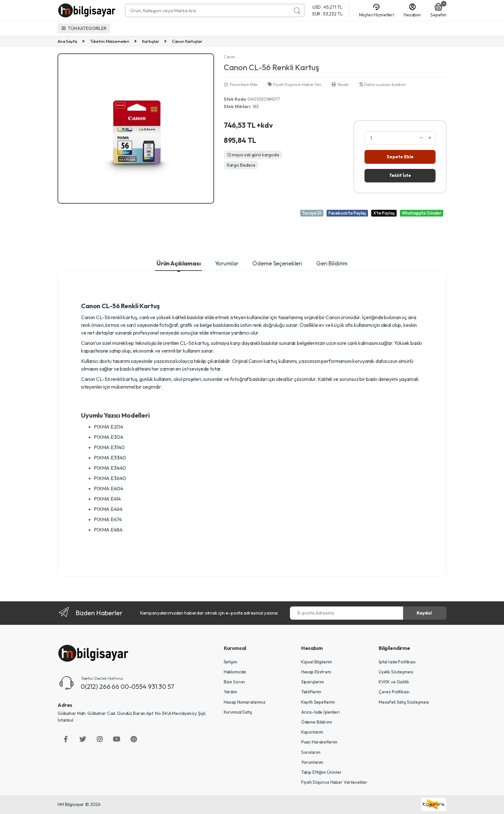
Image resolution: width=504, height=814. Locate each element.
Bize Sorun (234, 682)
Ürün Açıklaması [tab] (179, 263)
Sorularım (311, 752)
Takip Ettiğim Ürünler (321, 772)
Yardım (230, 692)
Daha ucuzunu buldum (382, 84)
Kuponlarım (312, 732)
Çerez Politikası (394, 692)
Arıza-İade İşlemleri (320, 712)
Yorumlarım (312, 762)
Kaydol (424, 613)
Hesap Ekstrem (316, 672)
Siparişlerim (313, 682)
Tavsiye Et (312, 213)
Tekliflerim (311, 692)
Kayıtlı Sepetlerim (318, 702)
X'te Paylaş (384, 213)
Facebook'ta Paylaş (347, 213)
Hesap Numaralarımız (245, 702)
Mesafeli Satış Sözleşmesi (404, 702)
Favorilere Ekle (241, 84)
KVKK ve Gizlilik (394, 682)
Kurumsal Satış (238, 712)
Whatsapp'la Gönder (422, 213)
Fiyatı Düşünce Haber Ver (294, 84)
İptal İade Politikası (397, 662)
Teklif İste (400, 175)
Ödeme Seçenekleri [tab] (277, 263)
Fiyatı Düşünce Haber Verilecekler (334, 782)
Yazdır (340, 84)
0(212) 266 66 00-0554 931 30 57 (127, 686)
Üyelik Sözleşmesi (396, 672)
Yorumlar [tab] (227, 263)
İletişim (230, 662)
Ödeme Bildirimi (317, 722)
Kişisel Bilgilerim (317, 662)
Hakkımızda (235, 672)
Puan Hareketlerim (319, 742)
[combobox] (208, 10)
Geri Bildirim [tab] (332, 263)
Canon (230, 57)
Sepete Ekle (400, 157)
